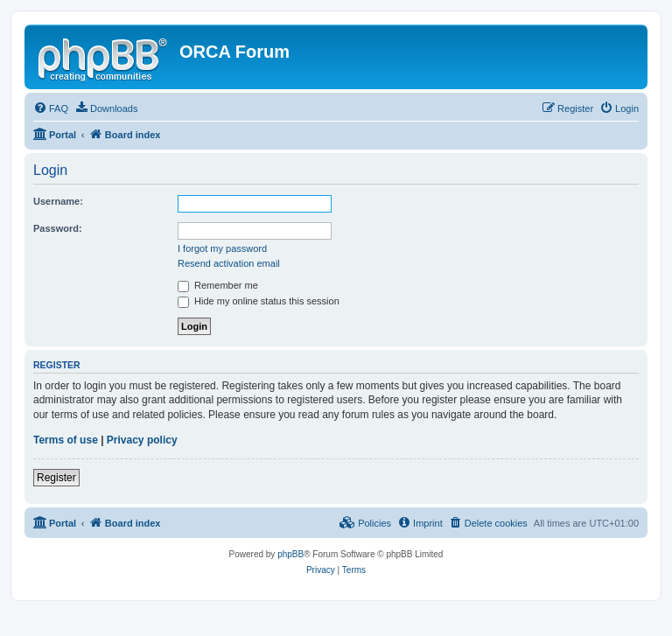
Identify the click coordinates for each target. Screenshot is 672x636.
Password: (58, 228)
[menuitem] (51, 108)
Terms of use (66, 440)
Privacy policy (142, 440)
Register (56, 478)
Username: (58, 201)
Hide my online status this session (259, 301)
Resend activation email (229, 263)
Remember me (218, 285)
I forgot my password (222, 248)
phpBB (290, 554)
